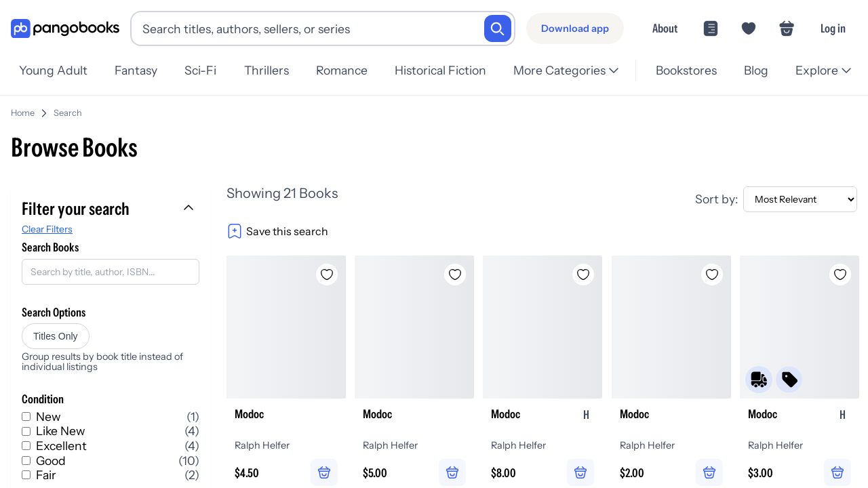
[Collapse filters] (190, 209)
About (665, 28)
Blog (756, 70)
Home (23, 113)
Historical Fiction (440, 70)
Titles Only (56, 336)
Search (68, 113)
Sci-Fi (200, 70)
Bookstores (686, 70)
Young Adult (53, 70)
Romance (342, 70)
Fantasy (136, 70)
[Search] (498, 28)
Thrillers (267, 70)
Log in (833, 28)
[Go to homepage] (65, 29)
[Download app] (575, 28)
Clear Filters (47, 229)
